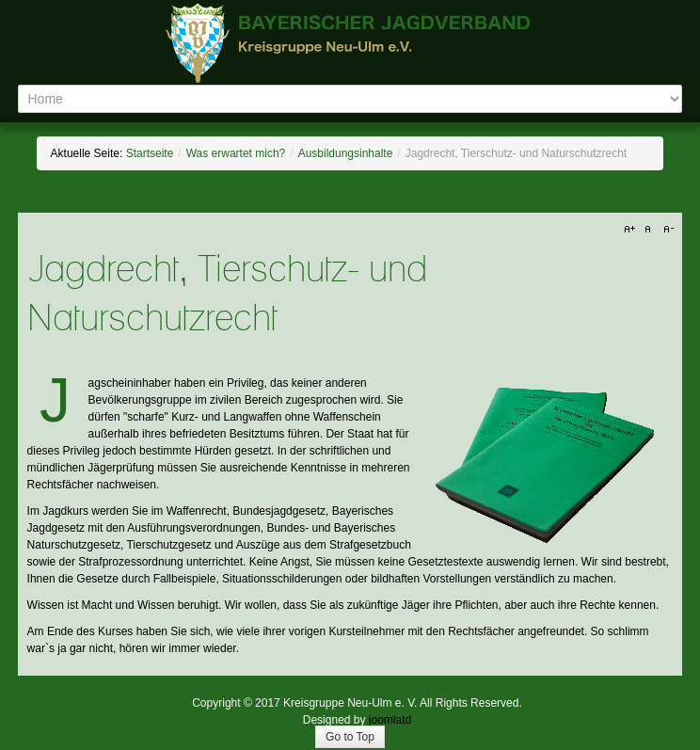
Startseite (150, 153)
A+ (632, 230)
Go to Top (350, 737)
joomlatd (390, 720)
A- (666, 230)
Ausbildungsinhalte (346, 153)
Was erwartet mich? (236, 153)
